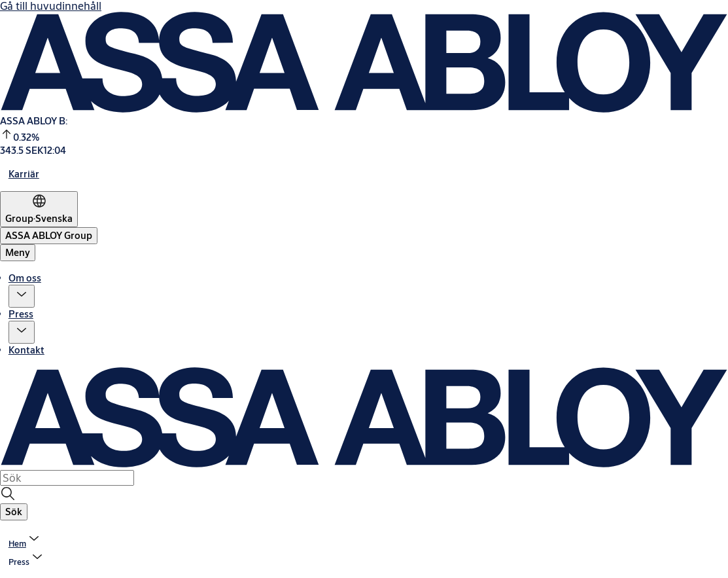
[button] (22, 296)
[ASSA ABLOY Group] (49, 236)
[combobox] (67, 478)
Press (21, 314)
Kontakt (26, 350)
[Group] (39, 209)
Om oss (25, 278)
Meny (18, 252)
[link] (24, 174)
